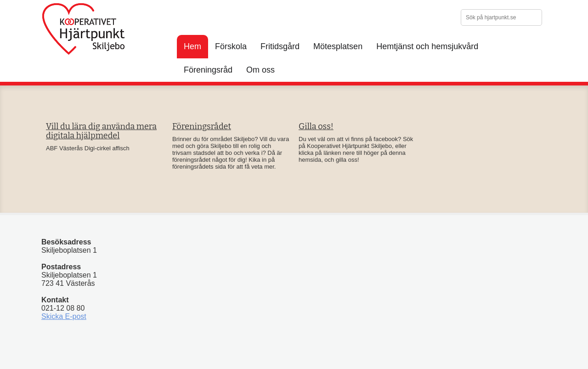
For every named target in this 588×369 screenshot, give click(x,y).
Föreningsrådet (202, 126)
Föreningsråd (208, 70)
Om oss (260, 70)
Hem (192, 46)
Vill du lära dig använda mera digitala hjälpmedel (101, 131)
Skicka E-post (64, 316)
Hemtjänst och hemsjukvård (427, 46)
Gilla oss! (316, 126)
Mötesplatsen (338, 46)
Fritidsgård (280, 46)
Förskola (231, 46)
